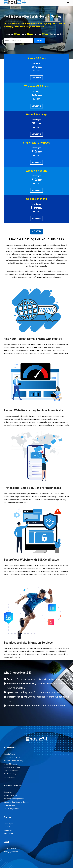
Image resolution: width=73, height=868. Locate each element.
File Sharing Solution (12, 809)
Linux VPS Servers (10, 764)
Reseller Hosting (10, 774)
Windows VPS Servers (12, 767)
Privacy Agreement (11, 852)
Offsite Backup (9, 805)
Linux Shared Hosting (12, 757)
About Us (7, 827)
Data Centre (8, 833)
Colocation (8, 792)
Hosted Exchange (10, 795)
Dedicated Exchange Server (14, 799)
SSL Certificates (10, 777)
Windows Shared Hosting (13, 761)
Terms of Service (10, 848)
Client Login (8, 824)
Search (39, 41)
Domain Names (10, 754)
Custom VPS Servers (11, 771)
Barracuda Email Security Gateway (16, 802)
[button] (68, 3)
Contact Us (8, 830)
